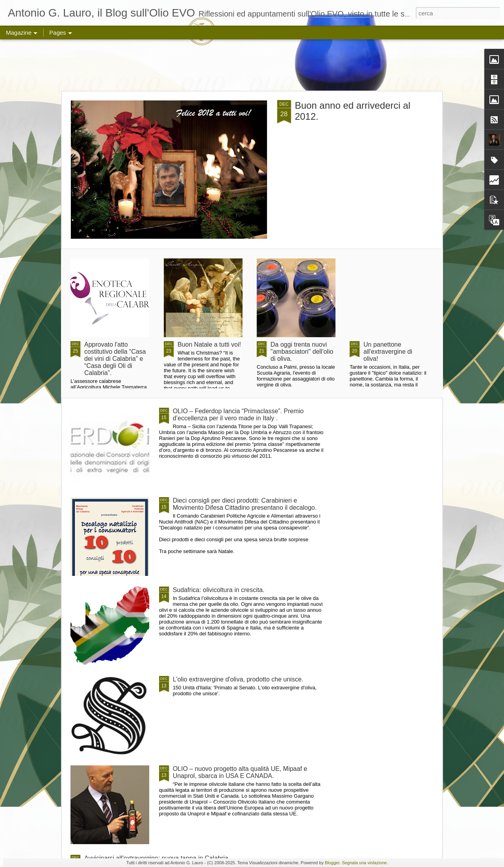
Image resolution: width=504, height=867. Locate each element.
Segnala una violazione (364, 863)
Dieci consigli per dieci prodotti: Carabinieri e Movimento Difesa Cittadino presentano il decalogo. (245, 504)
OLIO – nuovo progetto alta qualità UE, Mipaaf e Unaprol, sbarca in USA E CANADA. (240, 772)
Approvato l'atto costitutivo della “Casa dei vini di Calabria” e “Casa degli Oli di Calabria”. (115, 359)
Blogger (332, 863)
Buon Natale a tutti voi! (209, 344)
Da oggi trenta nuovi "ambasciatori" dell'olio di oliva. (302, 352)
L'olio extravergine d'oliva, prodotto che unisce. (238, 679)
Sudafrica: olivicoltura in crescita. (219, 590)
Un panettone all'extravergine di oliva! (388, 352)
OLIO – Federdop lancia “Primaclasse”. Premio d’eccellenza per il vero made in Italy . (238, 415)
